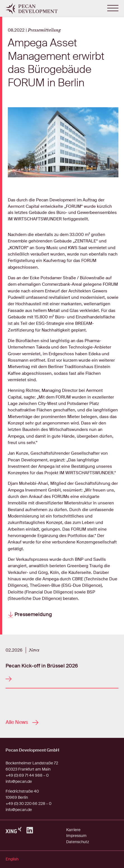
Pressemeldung (30, 615)
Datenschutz (78, 842)
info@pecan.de (19, 781)
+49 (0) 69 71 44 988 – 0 (27, 775)
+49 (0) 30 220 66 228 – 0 (28, 803)
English (12, 859)
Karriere (73, 830)
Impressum (76, 836)
